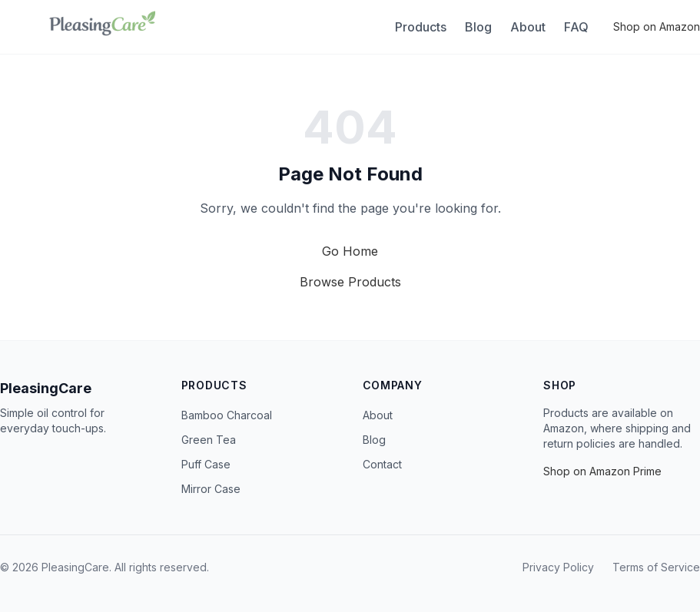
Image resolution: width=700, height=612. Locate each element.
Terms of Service (656, 567)
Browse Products (350, 282)
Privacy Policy (558, 567)
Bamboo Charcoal (227, 415)
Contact (382, 464)
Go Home (350, 251)
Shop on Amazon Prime (602, 471)
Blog (478, 27)
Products (421, 27)
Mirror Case (211, 489)
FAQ (576, 27)
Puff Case (206, 464)
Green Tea (209, 440)
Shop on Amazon (657, 26)
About (528, 27)
